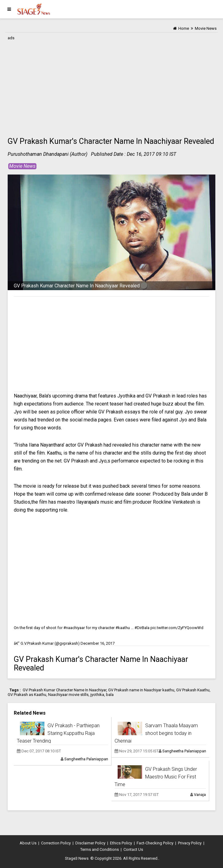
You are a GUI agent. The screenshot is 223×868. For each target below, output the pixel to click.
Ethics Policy (121, 843)
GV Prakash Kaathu (193, 690)
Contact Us (133, 849)
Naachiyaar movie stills (68, 695)
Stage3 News (77, 858)
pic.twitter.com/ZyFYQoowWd (177, 628)
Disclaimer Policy (90, 843)
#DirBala (142, 628)
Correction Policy (56, 843)
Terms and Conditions (100, 849)
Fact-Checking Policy (155, 843)
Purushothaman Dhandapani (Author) (47, 154)
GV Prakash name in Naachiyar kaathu (141, 690)
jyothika (97, 695)
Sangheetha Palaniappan (86, 759)
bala (110, 695)
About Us (28, 843)
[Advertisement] (112, 85)
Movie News (22, 166)
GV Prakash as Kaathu (27, 695)
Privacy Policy (190, 843)
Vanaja (200, 795)
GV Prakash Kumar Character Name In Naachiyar (64, 690)
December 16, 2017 (98, 643)
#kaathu (123, 628)
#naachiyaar (74, 628)
